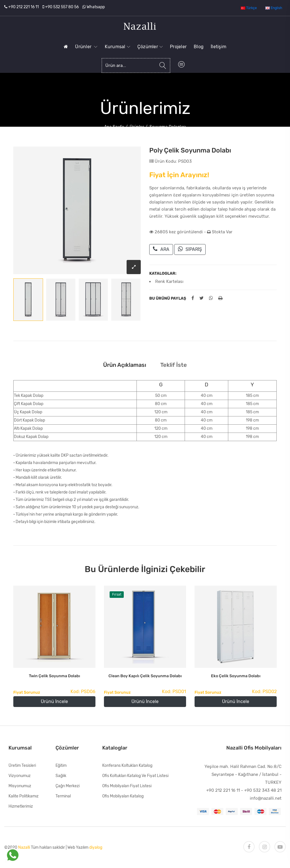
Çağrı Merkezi (68, 786)
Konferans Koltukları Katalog (127, 766)
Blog (199, 47)
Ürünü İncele (54, 701)
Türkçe (249, 8)
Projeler (178, 47)
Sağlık (61, 776)
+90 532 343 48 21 (263, 790)
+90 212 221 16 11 (24, 7)
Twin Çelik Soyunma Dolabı (55, 676)
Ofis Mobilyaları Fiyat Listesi (127, 786)
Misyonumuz (20, 786)
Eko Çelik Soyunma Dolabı (236, 676)
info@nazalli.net (266, 798)
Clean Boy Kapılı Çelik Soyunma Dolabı (145, 676)
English (274, 8)
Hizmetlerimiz (21, 806)
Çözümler (150, 47)
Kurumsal (118, 47)
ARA (161, 249)
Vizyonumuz (20, 776)
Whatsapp (96, 7)
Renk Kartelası (169, 281)
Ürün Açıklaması (125, 365)
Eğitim (61, 766)
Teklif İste (174, 365)
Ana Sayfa (114, 127)
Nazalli (24, 847)
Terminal (63, 796)
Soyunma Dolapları (168, 127)
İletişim (218, 47)
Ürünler (86, 47)
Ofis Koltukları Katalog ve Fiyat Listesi (135, 776)
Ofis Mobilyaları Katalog (123, 796)
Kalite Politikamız (24, 796)
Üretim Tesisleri (22, 766)
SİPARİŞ (190, 249)
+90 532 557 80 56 (62, 7)
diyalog (96, 847)
